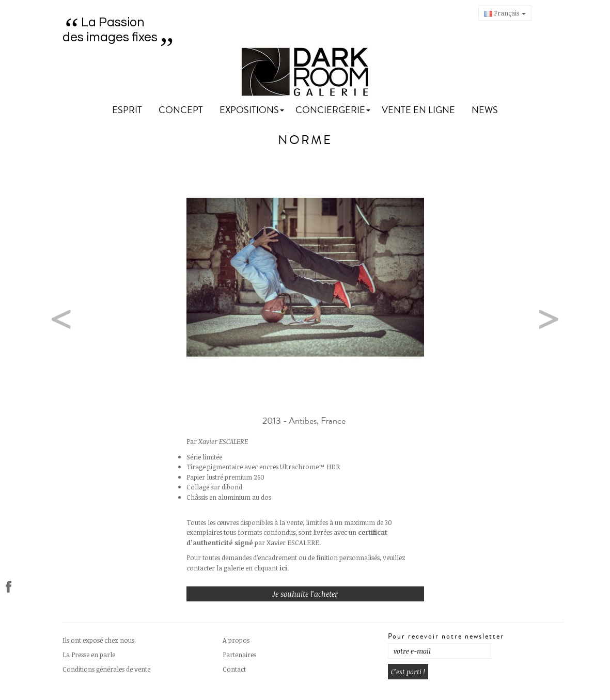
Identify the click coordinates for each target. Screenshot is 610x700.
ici (283, 568)
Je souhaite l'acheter (305, 594)
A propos (236, 640)
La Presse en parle (89, 655)
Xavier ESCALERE (223, 441)
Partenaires (239, 655)
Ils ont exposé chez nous (98, 640)
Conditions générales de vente (106, 669)
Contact (234, 669)
